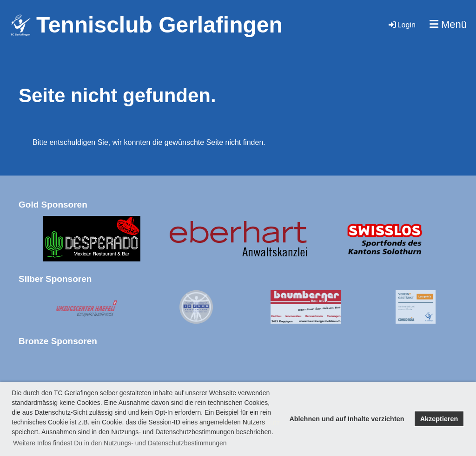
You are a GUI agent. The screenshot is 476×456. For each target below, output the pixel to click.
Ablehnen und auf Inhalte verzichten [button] (347, 419)
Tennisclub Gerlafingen (159, 25)
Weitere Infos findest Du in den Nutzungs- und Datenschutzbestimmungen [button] (120, 443)
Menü (448, 24)
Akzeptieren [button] (439, 419)
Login (401, 25)
